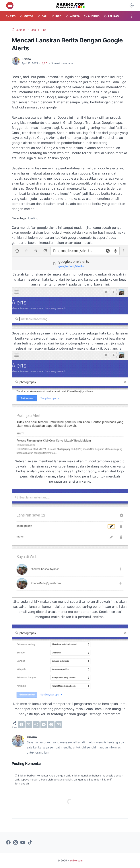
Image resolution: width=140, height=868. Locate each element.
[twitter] (29, 725)
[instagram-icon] (15, 843)
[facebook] (21, 725)
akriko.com (76, 860)
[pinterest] (51, 725)
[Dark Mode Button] (132, 5)
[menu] (10, 5)
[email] (59, 725)
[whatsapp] (36, 725)
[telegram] (44, 725)
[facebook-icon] (8, 843)
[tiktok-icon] (30, 843)
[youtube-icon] (23, 843)
